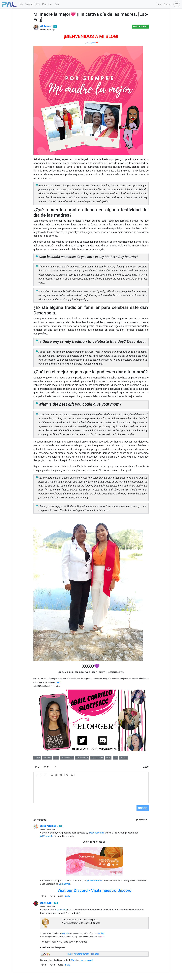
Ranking (101, 933)
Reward (141, 820)
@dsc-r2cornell (49, 826)
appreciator (97, 758)
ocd (115, 758)
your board (66, 933)
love (56, 758)
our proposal (86, 960)
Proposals (47, 4)
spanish (47, 758)
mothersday (67, 758)
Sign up (167, 4)
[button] (176, 4)
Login (159, 4)
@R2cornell (46, 836)
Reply (143, 808)
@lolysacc (47, 26)
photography (82, 758)
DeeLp (58, 682)
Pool (57, 4)
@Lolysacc (91, 43)
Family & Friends (140, 27)
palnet (124, 758)
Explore (29, 4)
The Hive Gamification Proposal (83, 954)
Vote (73, 960)
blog (108, 758)
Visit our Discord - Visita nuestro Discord (94, 890)
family (37, 758)
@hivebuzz (47, 903)
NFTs (37, 4)
